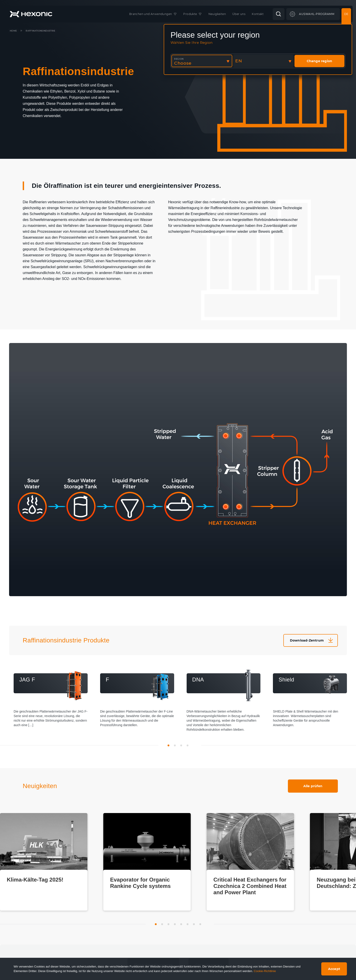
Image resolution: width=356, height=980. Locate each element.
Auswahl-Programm (317, 14)
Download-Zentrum (307, 640)
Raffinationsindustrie (40, 31)
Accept (334, 969)
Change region (320, 61)
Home (13, 31)
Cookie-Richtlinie (265, 971)
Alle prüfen (313, 786)
